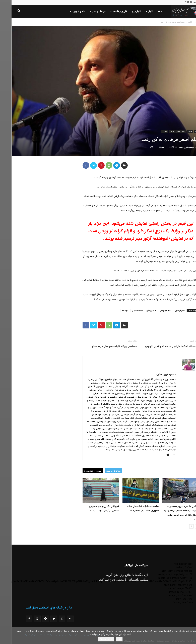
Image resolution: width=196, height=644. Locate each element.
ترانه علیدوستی (154, 311)
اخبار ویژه (125, 11)
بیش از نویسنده (81, 471)
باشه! (108, 639)
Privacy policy (94, 639)
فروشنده (114, 311)
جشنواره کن (140, 311)
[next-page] (180, 526)
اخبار (138, 11)
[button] (7, 12)
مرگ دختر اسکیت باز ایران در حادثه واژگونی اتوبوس (160, 346)
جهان (178, 131)
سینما (160, 131)
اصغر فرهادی (169, 311)
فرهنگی (153, 131)
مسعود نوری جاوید (175, 147)
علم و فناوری (66, 11)
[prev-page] (185, 526)
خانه (148, 11)
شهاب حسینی (126, 311)
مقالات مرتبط (102, 471)
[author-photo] (177, 370)
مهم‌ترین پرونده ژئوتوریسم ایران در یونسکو (103, 346)
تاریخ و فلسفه (107, 11)
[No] (192, 635)
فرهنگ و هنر (86, 11)
